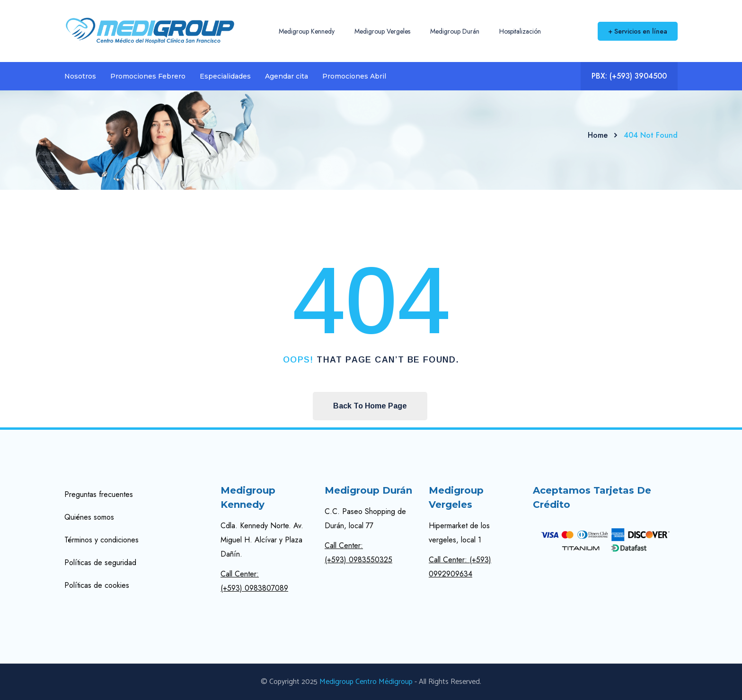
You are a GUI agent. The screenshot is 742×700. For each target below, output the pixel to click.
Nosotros (80, 76)
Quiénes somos (89, 517)
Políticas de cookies (97, 585)
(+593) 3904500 (638, 76)
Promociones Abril (354, 76)
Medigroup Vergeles (382, 31)
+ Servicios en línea (638, 31)
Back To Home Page (370, 406)
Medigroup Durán (455, 31)
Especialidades (225, 76)
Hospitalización (520, 31)
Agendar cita (287, 76)
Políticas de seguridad (100, 563)
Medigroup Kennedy (307, 31)
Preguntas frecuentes (99, 494)
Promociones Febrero (148, 76)
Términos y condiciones (102, 540)
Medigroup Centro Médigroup (366, 682)
